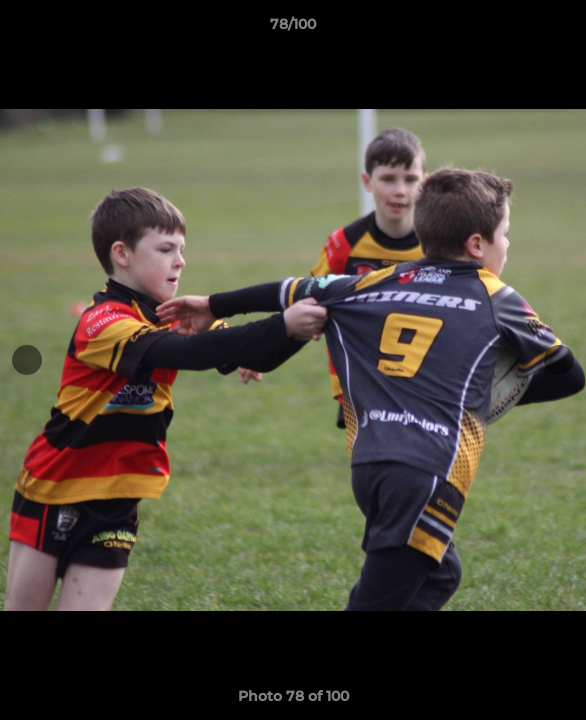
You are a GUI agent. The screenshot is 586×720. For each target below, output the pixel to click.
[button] (562, 29)
